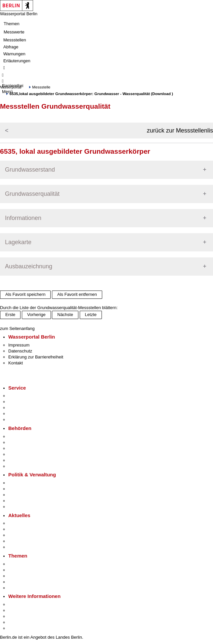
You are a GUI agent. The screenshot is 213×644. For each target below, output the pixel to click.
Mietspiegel (19, 582)
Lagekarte (18, 242)
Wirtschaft (18, 616)
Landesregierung (24, 483)
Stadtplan (17, 628)
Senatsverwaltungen (28, 442)
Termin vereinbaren (27, 402)
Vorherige (36, 315)
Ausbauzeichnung (29, 266)
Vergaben (18, 507)
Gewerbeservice (24, 420)
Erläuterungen (17, 61)
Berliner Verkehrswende (31, 570)
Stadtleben (19, 622)
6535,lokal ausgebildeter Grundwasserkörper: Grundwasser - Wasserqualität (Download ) (91, 94)
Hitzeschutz (19, 547)
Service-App (20, 396)
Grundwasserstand (30, 170)
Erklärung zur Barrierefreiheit (36, 357)
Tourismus (18, 610)
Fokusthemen (21, 564)
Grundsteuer (20, 588)
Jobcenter (18, 460)
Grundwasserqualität (32, 194)
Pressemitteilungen (27, 523)
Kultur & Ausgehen (26, 604)
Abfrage (11, 47)
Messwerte (14, 32)
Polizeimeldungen (25, 529)
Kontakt (16, 363)
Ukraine (16, 541)
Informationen (23, 218)
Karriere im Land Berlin (30, 489)
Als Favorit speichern (25, 294)
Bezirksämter (21, 448)
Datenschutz (20, 351)
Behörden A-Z (21, 436)
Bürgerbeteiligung (25, 495)
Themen (12, 24)
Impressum (19, 345)
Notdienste (19, 414)
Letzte (91, 315)
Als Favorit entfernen (77, 294)
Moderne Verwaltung (28, 576)
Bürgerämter (20, 454)
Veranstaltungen (24, 535)
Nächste (65, 315)
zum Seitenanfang (17, 328)
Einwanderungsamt (27, 466)
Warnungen (14, 54)
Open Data (19, 501)
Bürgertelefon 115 (25, 408)
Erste (10, 315)
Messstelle (41, 87)
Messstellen (15, 40)
